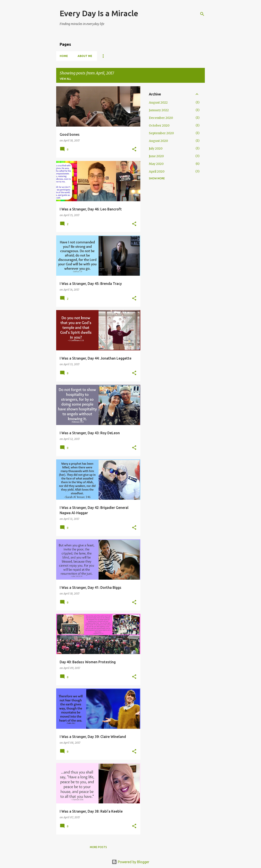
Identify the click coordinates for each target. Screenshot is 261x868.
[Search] (202, 14)
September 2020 (161, 133)
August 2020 (158, 141)
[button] (134, 149)
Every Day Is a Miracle (99, 13)
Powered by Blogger (130, 862)
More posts (98, 847)
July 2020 (156, 148)
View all (65, 79)
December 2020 (161, 118)
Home (64, 56)
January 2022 (159, 110)
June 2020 (156, 156)
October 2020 (159, 125)
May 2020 (156, 164)
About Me (85, 56)
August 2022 (158, 102)
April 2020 (157, 171)
